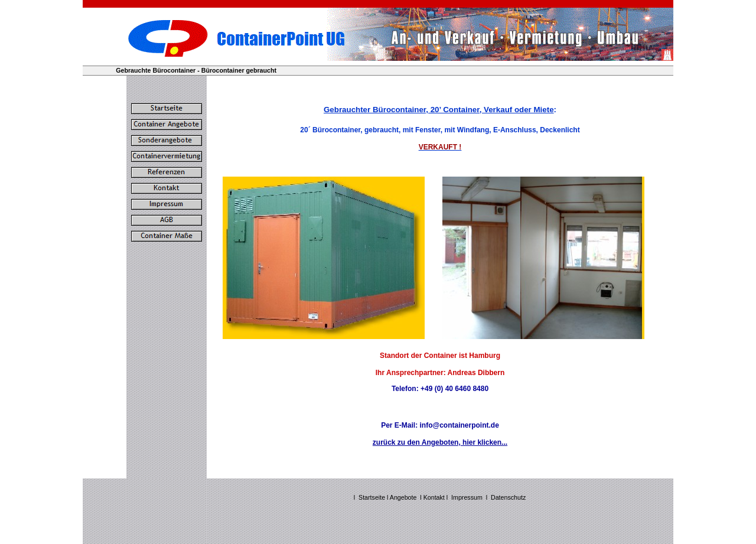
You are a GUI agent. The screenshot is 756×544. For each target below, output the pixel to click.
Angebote (403, 497)
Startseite (372, 497)
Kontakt (435, 497)
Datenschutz (508, 497)
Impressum (467, 497)
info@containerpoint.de (459, 425)
